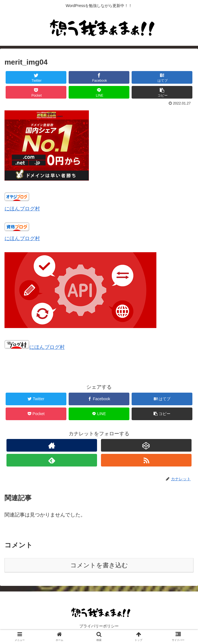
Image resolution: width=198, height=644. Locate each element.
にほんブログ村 (22, 209)
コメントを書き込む (99, 565)
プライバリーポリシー (99, 626)
